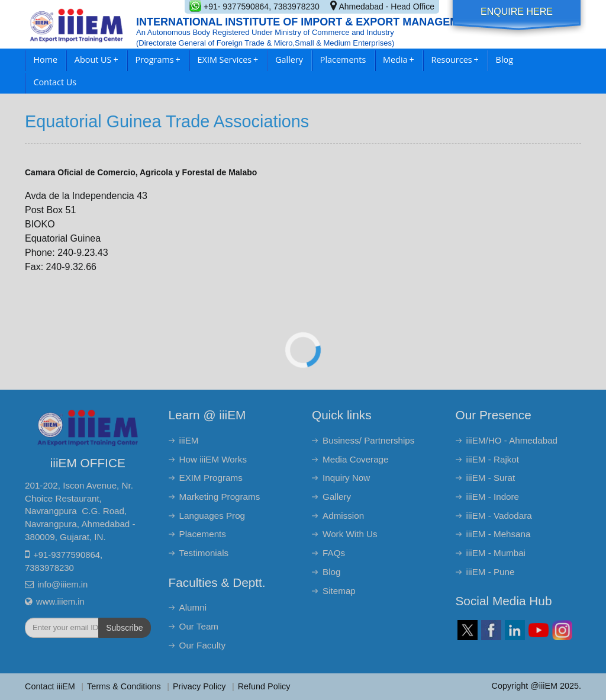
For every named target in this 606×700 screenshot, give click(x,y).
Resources (455, 60)
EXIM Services (228, 60)
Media (399, 60)
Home (45, 60)
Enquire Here (517, 12)
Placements (343, 60)
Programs (158, 60)
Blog (505, 60)
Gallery (289, 60)
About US (96, 60)
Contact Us (55, 82)
